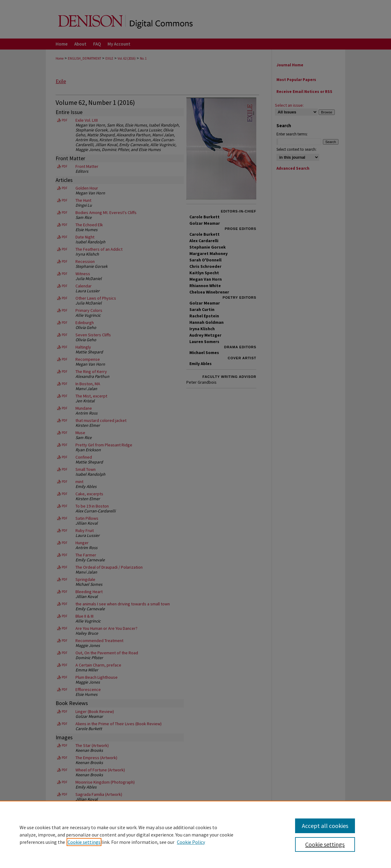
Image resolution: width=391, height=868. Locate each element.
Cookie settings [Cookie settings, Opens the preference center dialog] (325, 844)
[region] (195, 834)
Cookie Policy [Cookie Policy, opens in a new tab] (191, 842)
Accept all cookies (325, 826)
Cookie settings (84, 842)
